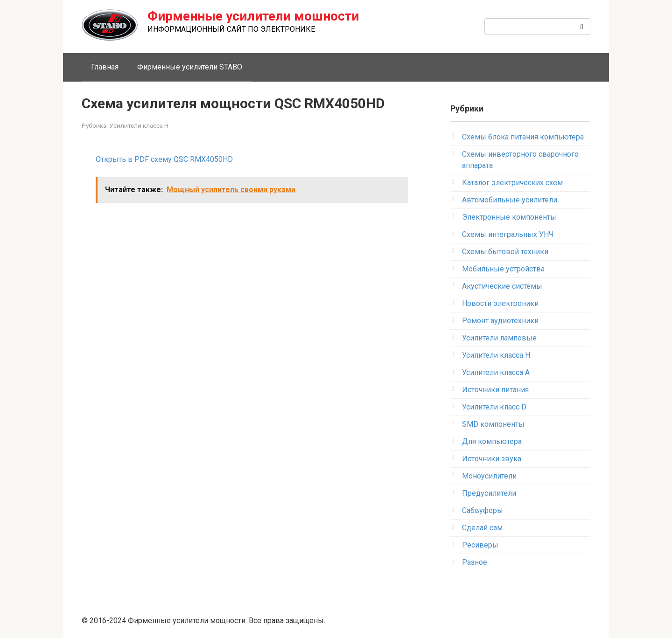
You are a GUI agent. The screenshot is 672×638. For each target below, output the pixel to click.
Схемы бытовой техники (505, 252)
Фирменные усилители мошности (253, 16)
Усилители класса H (139, 125)
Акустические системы (502, 286)
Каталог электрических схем (512, 183)
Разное (475, 562)
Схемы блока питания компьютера (523, 137)
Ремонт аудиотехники (500, 321)
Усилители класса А (496, 372)
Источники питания (495, 390)
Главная (105, 67)
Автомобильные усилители (510, 200)
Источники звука (492, 459)
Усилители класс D (494, 407)
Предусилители (489, 493)
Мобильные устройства (503, 269)
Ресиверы (480, 545)
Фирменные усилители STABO (190, 67)
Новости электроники (500, 303)
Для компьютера (492, 441)
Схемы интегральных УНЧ (508, 234)
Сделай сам (482, 528)
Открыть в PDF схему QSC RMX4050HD (164, 159)
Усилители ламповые (499, 338)
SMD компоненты (493, 424)
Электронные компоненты (509, 217)
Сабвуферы (483, 510)
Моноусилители (489, 476)
